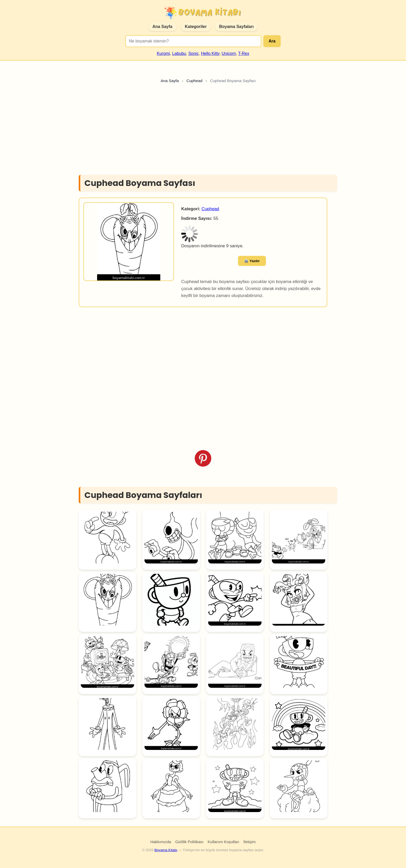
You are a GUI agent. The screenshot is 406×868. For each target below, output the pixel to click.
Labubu (179, 53)
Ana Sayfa (162, 27)
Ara (272, 41)
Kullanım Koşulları (223, 842)
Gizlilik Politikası (189, 842)
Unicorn (229, 53)
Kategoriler (196, 27)
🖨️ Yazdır (252, 261)
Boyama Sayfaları (236, 27)
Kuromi (164, 53)
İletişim (249, 842)
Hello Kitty (210, 53)
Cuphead (210, 209)
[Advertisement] (203, 130)
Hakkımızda (161, 842)
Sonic (193, 53)
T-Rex (244, 53)
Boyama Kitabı (166, 850)
